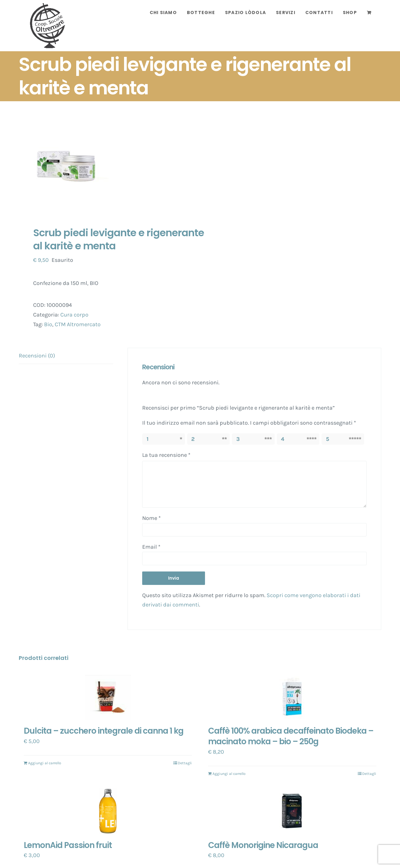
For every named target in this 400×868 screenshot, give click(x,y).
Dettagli (185, 763)
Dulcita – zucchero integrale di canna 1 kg (104, 731)
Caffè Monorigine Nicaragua (263, 845)
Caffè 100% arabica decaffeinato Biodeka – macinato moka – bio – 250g (291, 736)
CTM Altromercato (78, 324)
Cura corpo (74, 315)
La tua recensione (166, 455)
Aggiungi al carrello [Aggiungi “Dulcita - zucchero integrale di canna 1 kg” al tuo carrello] (45, 763)
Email (151, 547)
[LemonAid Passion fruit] (108, 811)
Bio (48, 324)
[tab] (66, 356)
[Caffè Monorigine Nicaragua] (292, 811)
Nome (151, 518)
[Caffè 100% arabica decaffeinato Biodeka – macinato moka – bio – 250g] (292, 697)
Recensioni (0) (37, 356)
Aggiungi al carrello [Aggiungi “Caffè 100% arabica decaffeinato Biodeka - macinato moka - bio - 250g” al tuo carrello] (229, 774)
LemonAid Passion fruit (68, 845)
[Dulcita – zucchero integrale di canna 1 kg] (108, 697)
